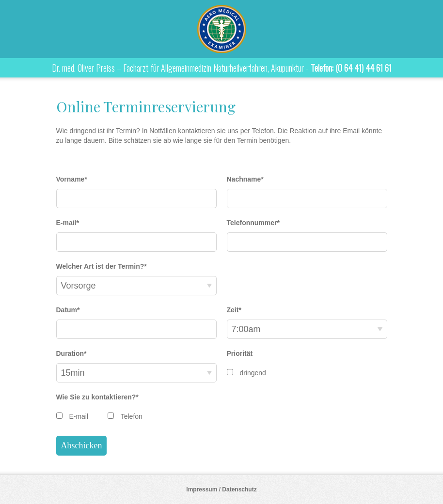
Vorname (72, 179)
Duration (71, 353)
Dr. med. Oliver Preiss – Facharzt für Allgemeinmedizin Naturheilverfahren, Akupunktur (222, 29)
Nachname (245, 179)
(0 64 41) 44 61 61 (364, 68)
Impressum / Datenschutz (221, 489)
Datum (68, 310)
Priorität (240, 353)
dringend (253, 373)
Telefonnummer (253, 223)
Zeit (234, 310)
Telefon (132, 416)
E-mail (68, 223)
